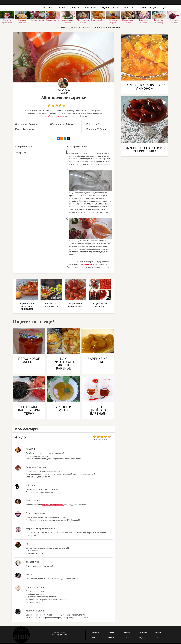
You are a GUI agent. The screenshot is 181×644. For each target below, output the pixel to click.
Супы (164, 8)
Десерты (75, 8)
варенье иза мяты (86, 264)
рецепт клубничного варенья (52, 116)
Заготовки (90, 8)
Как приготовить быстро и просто (19, 6)
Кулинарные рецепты (21, 635)
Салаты (142, 8)
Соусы (154, 8)
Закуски (104, 8)
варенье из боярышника (53, 505)
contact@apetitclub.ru (60, 635)
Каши (116, 8)
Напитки (128, 8)
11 (59, 105)
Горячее (62, 8)
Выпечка (48, 8)
